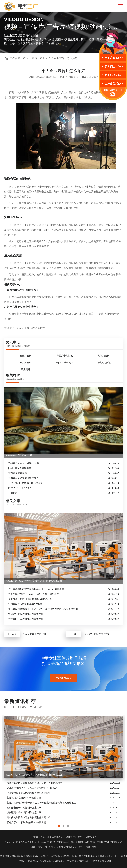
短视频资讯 (104, 356)
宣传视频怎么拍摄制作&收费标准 (25, 604)
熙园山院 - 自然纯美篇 (20, 468)
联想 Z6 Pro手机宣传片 (20, 488)
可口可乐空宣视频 (18, 473)
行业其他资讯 (104, 363)
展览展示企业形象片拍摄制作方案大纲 (26, 822)
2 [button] (63, 826)
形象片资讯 (26, 363)
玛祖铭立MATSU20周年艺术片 (24, 463)
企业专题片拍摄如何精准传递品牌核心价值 (30, 599)
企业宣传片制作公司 (106, 856)
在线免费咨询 (63, 678)
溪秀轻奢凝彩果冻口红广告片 (23, 478)
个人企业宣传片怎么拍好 (63, 58)
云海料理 (13, 493)
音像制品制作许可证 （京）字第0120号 (76, 847)
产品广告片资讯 (65, 356)
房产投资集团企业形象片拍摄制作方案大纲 (29, 817)
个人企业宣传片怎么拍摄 (97, 634)
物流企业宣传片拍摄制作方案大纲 (26, 614)
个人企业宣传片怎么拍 (34, 634)
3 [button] (68, 826)
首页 (26, 58)
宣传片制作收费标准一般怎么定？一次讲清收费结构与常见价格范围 (43, 609)
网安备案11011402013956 (83, 842)
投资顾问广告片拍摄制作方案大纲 (26, 619)
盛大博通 (5, 856)
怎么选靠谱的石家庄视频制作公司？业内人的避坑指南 (36, 589)
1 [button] (59, 826)
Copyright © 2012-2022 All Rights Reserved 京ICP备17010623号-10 (37, 842)
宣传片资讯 (38, 58)
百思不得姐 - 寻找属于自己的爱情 (25, 483)
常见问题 (26, 369)
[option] (63, 770)
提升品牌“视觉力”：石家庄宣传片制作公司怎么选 (34, 594)
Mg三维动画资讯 (65, 363)
